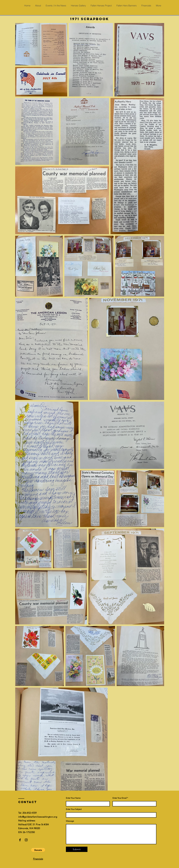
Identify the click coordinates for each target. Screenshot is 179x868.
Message (70, 821)
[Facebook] (20, 840)
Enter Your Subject (74, 809)
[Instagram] (26, 840)
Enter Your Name (73, 798)
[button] (38, 850)
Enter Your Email (120, 798)
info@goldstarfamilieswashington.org (38, 817)
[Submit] (77, 849)
